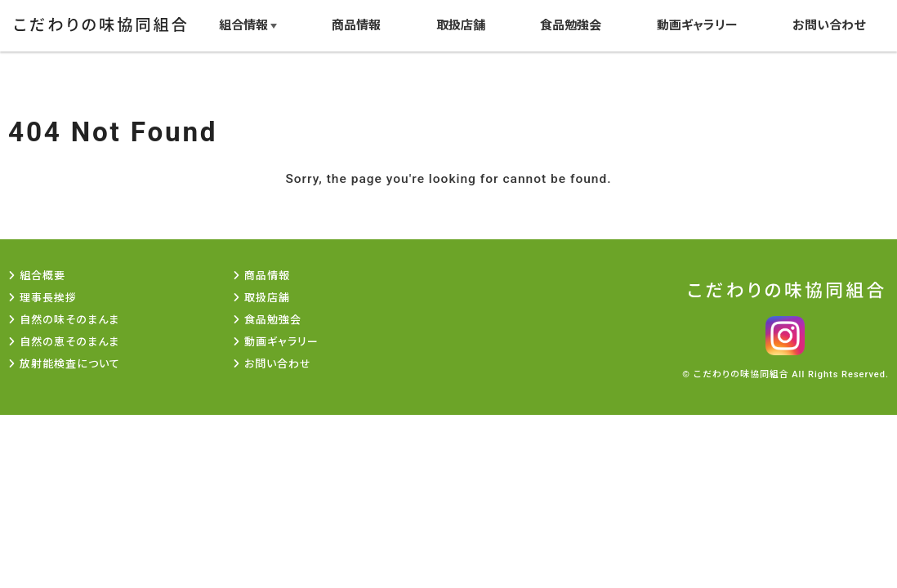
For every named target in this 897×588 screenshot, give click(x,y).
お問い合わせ (829, 24)
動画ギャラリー (696, 24)
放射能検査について (70, 364)
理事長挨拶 (48, 298)
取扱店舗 (458, 24)
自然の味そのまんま (69, 320)
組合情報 (240, 24)
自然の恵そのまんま (69, 342)
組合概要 (42, 276)
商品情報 (354, 24)
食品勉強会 (570, 24)
